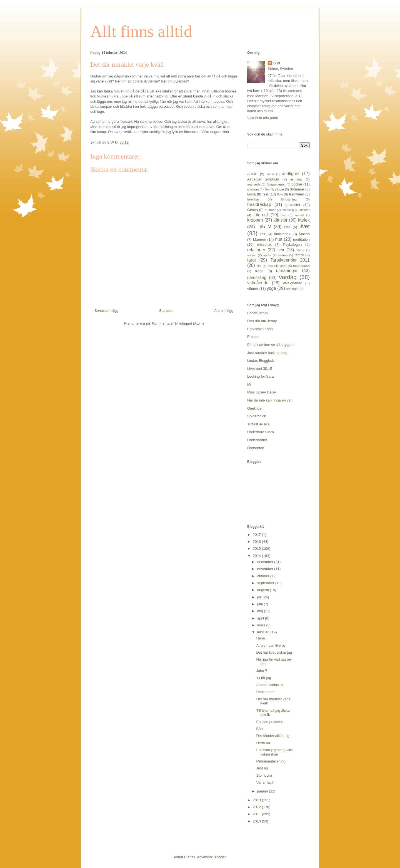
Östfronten (256, 448)
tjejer (283, 266)
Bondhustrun (257, 313)
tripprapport (301, 266)
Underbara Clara (261, 432)
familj (251, 194)
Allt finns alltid (141, 31)
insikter (305, 210)
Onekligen (255, 408)
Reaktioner (265, 692)
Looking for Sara (260, 376)
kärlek (304, 220)
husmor (270, 210)
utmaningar (287, 271)
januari (263, 791)
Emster (253, 337)
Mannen (260, 239)
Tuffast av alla (258, 424)
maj (261, 611)
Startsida (166, 311)
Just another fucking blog (267, 353)
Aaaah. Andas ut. (270, 685)
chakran (253, 189)
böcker (297, 184)
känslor (281, 220)
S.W (277, 63)
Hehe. (261, 638)
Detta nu (263, 743)
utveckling (257, 278)
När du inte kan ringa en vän (270, 400)
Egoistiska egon (260, 329)
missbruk (264, 244)
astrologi (296, 179)
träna (259, 271)
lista (287, 227)
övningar (292, 289)
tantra (299, 255)
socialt (252, 255)
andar (270, 174)
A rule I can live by (271, 645)
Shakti (300, 250)
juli (260, 597)
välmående (258, 283)
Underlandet (257, 440)
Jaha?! (262, 671)
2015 (257, 549)
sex (281, 250)
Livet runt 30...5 (260, 369)
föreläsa (253, 199)
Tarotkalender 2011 (290, 260)
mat (279, 239)
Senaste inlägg (106, 311)
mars (262, 625)
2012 (257, 807)
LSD (263, 234)
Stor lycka (264, 775)
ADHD (252, 174)
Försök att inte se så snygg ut (271, 345)
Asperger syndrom (263, 179)
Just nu (262, 768)
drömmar (297, 189)
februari (264, 632)
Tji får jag (263, 678)
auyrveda (254, 184)
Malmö (304, 234)
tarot (252, 260)
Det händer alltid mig (273, 736)
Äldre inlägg (224, 311)
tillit (259, 266)
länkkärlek (282, 234)
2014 (257, 556)
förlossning (289, 199)
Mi (249, 384)
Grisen (252, 210)
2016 (257, 542)
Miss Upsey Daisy (262, 392)
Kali (284, 215)
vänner (253, 289)
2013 (257, 800)
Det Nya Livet (274, 189)
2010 (257, 821)
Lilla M (264, 227)
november (266, 569)
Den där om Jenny (262, 321)
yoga (271, 288)
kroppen (255, 220)
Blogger (219, 857)
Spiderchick (257, 416)
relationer (256, 250)
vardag (288, 277)
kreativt (299, 215)
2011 (257, 814)
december (266, 562)
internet (261, 215)
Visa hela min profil (262, 118)
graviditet (293, 205)
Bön (259, 729)
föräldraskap (259, 205)
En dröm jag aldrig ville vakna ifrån (274, 752)
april (261, 618)
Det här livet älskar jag (274, 652)
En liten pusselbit (270, 722)
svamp (283, 255)
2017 (257, 535)
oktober (264, 576)
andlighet (291, 174)
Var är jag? (265, 782)
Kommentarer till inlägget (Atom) (178, 323)
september (266, 583)
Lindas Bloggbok (261, 361)
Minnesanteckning (271, 761)
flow (280, 194)
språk (267, 255)
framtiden (297, 194)
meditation (301, 239)
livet (305, 226)
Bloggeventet (276, 184)
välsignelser (293, 283)
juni (261, 604)
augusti (264, 590)
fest (265, 194)
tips (270, 266)
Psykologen (292, 244)
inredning (288, 210)
